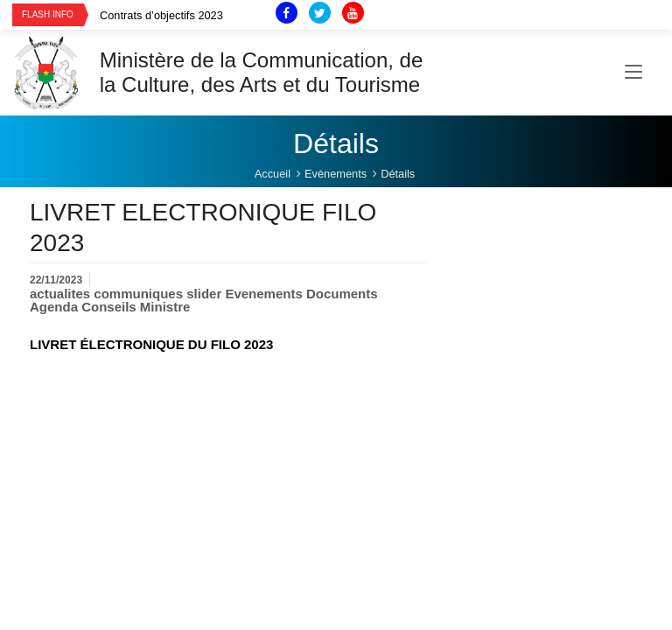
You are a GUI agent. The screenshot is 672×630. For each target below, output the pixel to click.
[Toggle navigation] (633, 73)
